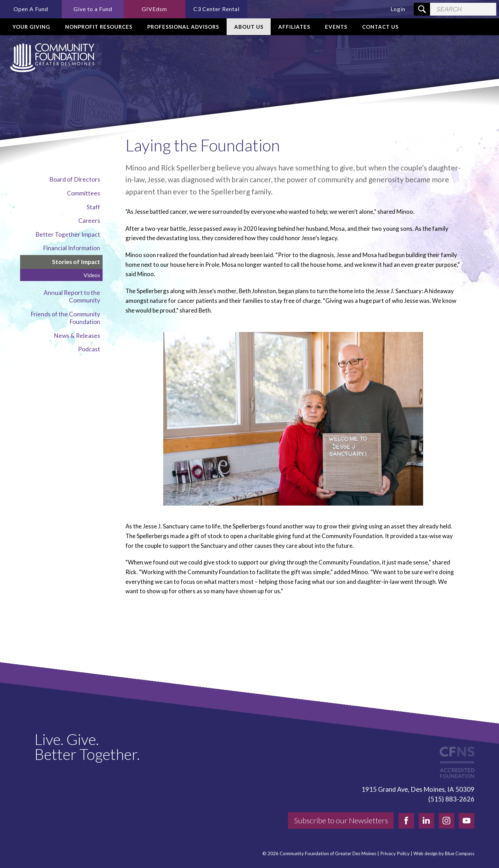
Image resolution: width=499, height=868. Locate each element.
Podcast (89, 349)
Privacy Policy (395, 854)
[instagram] (447, 821)
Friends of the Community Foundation (65, 318)
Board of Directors (75, 179)
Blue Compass (460, 854)
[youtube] (467, 821)
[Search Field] (463, 9)
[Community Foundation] (51, 58)
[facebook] (406, 821)
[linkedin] (426, 821)
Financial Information (72, 248)
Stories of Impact (76, 262)
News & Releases (77, 336)
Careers (89, 221)
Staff (93, 207)
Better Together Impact (68, 234)
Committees (84, 193)
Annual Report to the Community (72, 296)
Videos (92, 275)
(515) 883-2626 (451, 799)
